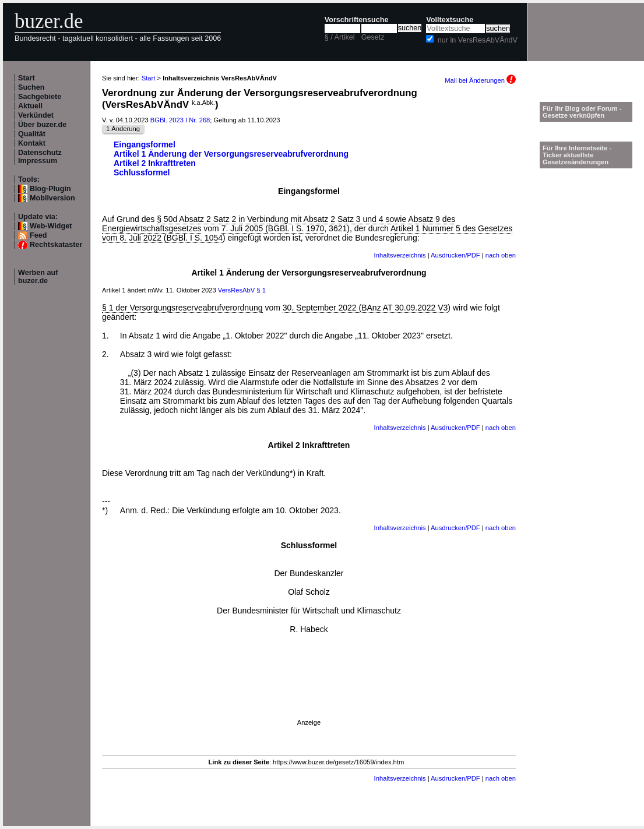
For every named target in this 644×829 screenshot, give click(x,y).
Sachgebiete (40, 97)
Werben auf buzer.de (38, 277)
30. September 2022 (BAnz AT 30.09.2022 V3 (365, 308)
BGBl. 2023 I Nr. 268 (180, 120)
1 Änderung (123, 129)
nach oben (501, 255)
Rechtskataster (56, 245)
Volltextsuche (450, 20)
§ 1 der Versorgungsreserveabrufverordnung (182, 308)
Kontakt (32, 143)
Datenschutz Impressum (40, 157)
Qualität (32, 134)
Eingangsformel (145, 144)
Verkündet (36, 115)
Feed (38, 235)
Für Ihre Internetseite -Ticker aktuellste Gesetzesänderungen (577, 155)
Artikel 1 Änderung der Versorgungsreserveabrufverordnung (231, 154)
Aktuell (30, 106)
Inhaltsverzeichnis (400, 255)
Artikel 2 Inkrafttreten (155, 163)
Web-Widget (51, 226)
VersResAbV (236, 290)
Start (27, 78)
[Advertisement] (309, 693)
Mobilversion (52, 198)
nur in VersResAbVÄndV (478, 40)
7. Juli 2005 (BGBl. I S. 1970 (273, 228)
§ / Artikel (340, 37)
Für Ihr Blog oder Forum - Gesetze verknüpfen (582, 112)
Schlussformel (142, 172)
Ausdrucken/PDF (455, 255)
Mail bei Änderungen (480, 80)
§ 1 (261, 290)
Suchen (31, 87)
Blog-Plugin (50, 189)
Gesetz (373, 37)
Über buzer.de (42, 125)
